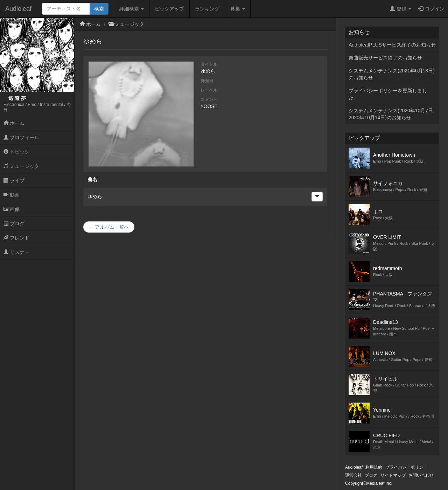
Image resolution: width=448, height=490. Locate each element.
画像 (12, 209)
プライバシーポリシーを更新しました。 (388, 94)
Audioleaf (18, 9)
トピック (16, 152)
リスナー (16, 252)
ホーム (14, 123)
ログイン (431, 9)
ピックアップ (169, 9)
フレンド (16, 238)
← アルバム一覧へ (109, 227)
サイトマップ (393, 475)
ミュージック (21, 166)
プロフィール (21, 137)
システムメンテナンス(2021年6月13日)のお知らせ (392, 74)
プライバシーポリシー (406, 467)
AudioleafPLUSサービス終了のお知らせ (392, 45)
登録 (401, 9)
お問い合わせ (421, 475)
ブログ (14, 223)
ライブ (14, 180)
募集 (238, 9)
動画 (12, 195)
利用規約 (374, 467)
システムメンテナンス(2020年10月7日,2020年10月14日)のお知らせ (391, 114)
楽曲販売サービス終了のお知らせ (385, 58)
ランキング (207, 9)
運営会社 (353, 475)
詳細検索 (132, 9)
